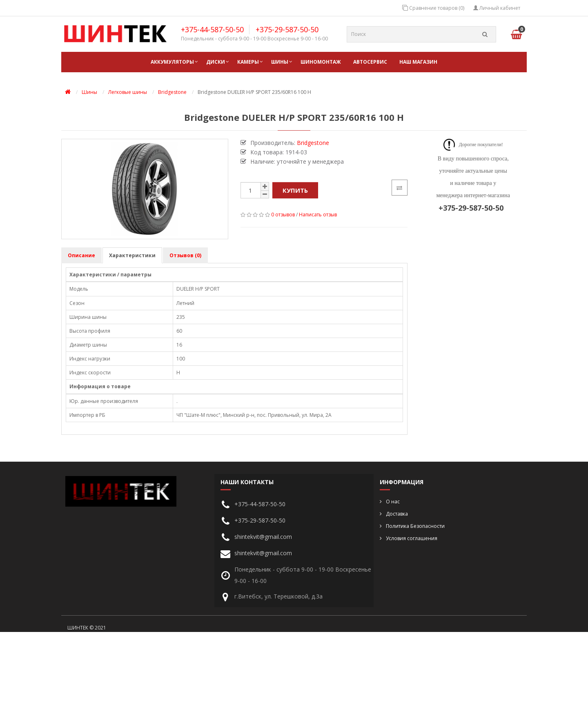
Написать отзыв (318, 215)
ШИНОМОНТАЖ (321, 62)
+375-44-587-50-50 (212, 29)
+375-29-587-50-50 (287, 29)
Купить (295, 190)
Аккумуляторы (172, 62)
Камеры (248, 62)
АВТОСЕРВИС (370, 62)
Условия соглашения (412, 538)
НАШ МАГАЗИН (418, 62)
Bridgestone (172, 92)
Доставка (397, 514)
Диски (216, 62)
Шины (280, 62)
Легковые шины (128, 92)
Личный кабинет (497, 8)
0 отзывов (283, 215)
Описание (81, 255)
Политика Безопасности (415, 526)
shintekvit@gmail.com (263, 537)
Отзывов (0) (185, 255)
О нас (393, 502)
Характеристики (132, 255)
